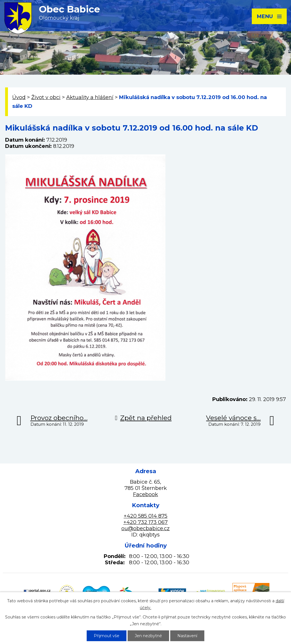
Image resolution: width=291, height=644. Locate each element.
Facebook (145, 494)
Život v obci (46, 97)
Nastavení (187, 636)
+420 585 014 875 (145, 516)
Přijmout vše (107, 636)
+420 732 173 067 (145, 522)
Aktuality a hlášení (90, 97)
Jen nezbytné (148, 636)
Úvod (19, 97)
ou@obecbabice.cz (145, 528)
